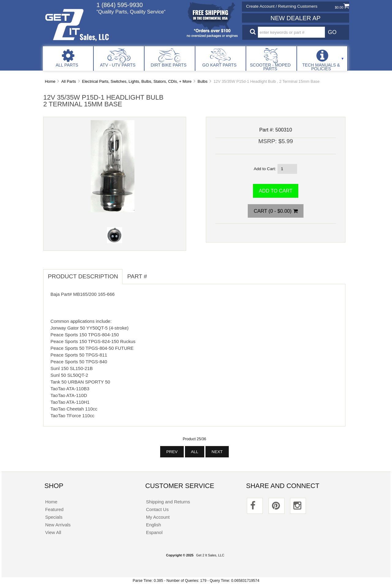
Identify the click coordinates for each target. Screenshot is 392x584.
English (154, 525)
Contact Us (157, 509)
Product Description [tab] (83, 276)
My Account (158, 517)
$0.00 (342, 7)
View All (53, 532)
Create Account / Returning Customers (282, 6)
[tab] (156, 273)
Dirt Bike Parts (169, 65)
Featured (54, 509)
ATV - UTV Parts (118, 65)
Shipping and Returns (168, 502)
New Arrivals (58, 525)
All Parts (67, 65)
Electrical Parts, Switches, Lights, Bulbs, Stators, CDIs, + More (137, 81)
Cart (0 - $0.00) (275, 211)
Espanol (154, 532)
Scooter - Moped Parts (270, 67)
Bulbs (202, 81)
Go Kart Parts (220, 65)
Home (50, 81)
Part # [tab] (137, 276)
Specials (54, 517)
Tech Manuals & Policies (321, 67)
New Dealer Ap (295, 18)
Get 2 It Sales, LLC (210, 555)
